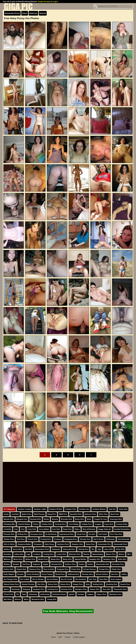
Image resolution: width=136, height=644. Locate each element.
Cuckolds (7, 529)
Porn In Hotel (49, 569)
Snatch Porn (125, 584)
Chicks (36, 524)
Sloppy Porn (78, 584)
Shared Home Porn (11, 584)
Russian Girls (87, 574)
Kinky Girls (120, 549)
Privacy (68, 637)
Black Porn (115, 514)
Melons (121, 554)
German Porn (85, 539)
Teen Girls (107, 589)
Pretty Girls (76, 569)
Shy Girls (41, 584)
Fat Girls (92, 534)
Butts (89, 519)
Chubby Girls (47, 524)
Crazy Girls (109, 524)
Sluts (88, 584)
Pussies (20, 574)
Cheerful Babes (24, 524)
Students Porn (39, 589)
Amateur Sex (84, 509)
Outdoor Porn (70, 564)
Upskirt (72, 594)
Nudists (7, 564)
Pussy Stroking (33, 574)
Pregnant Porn (63, 569)
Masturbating (98, 554)
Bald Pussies (39, 514)
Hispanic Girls (77, 544)
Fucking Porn (46, 539)
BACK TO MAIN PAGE (13, 623)
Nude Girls (122, 559)
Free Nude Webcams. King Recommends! (68, 611)
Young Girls (52, 599)
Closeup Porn (60, 524)
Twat (24, 594)
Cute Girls (56, 529)
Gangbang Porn (71, 539)
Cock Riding (74, 524)
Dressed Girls (9, 534)
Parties (90, 564)
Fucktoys (58, 539)
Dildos (77, 529)
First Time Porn (116, 534)
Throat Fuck (8, 594)
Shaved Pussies (28, 584)
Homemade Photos (12, 13)
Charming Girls (116, 519)
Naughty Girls (95, 559)
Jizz (93, 549)
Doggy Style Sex (105, 529)
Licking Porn (49, 554)
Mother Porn (30, 559)
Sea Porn (115, 574)
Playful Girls (22, 569)
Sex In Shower (38, 579)
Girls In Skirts (9, 544)
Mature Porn (111, 554)
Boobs (46, 519)
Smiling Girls (98, 584)
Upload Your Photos (65, 633)
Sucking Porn (53, 589)
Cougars (98, 524)
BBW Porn (63, 514)
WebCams (33, 13)
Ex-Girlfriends (51, 534)
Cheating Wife (9, 524)
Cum (16, 529)
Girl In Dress (98, 539)
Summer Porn (67, 589)
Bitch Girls (103, 514)
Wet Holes (8, 599)
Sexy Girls (103, 579)
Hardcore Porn (63, 544)
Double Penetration (122, 529)
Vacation (81, 594)
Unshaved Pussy (59, 594)
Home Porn (90, 544)
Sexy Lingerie (116, 579)
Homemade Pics (104, 544)
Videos (25, 13)
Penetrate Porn (118, 564)
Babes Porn (27, 514)
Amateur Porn (71, 509)
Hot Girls (29, 549)
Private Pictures (90, 569)
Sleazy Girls (65, 584)
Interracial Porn (69, 549)
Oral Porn (26, 564)
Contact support (79, 637)
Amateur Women (99, 509)
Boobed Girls (36, 519)
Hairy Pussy (49, 544)
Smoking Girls (112, 584)
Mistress (7, 559)
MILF (129, 554)
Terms (53, 637)
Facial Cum (81, 534)
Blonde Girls (9, 519)
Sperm (6, 589)
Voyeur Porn (101, 594)
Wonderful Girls (38, 599)
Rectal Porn (60, 574)
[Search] (113, 6)
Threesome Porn (120, 589)
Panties (82, 564)
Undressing (45, 594)
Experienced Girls (67, 534)
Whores (18, 599)
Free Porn (21, 539)
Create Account (44, 2)
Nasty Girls (67, 559)
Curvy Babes (44, 529)
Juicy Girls (108, 549)
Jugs (99, 549)
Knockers (7, 554)
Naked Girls (55, 559)
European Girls (37, 534)
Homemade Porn (120, 544)
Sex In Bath (25, 579)
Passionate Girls (103, 564)
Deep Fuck (67, 529)
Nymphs (16, 564)
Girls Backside (124, 539)
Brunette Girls (66, 519)
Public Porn (116, 569)
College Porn (87, 524)
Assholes (15, 514)
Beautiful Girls (76, 514)
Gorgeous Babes (24, 544)
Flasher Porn (9, 539)
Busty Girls (80, 519)
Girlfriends (111, 539)
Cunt (23, 529)
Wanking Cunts (115, 594)
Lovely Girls (61, 554)
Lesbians (37, 554)
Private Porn (104, 569)
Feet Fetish (103, 534)
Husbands (56, 549)
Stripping (26, 589)
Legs (28, 554)
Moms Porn (18, 559)
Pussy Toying (47, 574)
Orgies (46, 564)
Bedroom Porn (90, 514)
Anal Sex (112, 509)
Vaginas (90, 594)
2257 (60, 637)
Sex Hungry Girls (11, 579)
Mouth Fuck (43, 559)
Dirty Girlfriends (89, 529)
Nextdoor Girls (109, 559)
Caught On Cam (101, 519)
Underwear (33, 594)
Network (43, 13)
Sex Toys (93, 579)
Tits (18, 594)
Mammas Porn (75, 554)
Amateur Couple (24, 509)
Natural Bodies (80, 559)
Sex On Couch (67, 579)
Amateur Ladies (40, 509)
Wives (26, 599)
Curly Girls (32, 529)
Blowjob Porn (22, 519)
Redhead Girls (73, 574)
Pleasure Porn (35, 569)
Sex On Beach (52, 579)
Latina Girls (19, 554)
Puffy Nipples (9, 574)
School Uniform (102, 574)
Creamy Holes (122, 524)
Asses (6, 514)
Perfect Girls (9, 569)
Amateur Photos (56, 509)
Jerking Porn (83, 549)
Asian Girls (123, 509)
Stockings (16, 589)
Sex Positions (81, 579)
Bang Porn (52, 514)
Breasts (55, 519)
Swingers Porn (81, 589)
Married (86, 554)
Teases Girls (95, 589)
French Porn (33, 539)
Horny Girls (17, 549)
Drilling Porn (23, 534)
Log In (55, 2)
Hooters (7, 549)
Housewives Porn (42, 549)
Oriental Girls (56, 564)
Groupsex (38, 544)
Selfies (124, 574)
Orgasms (36, 564)
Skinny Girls (53, 584)
